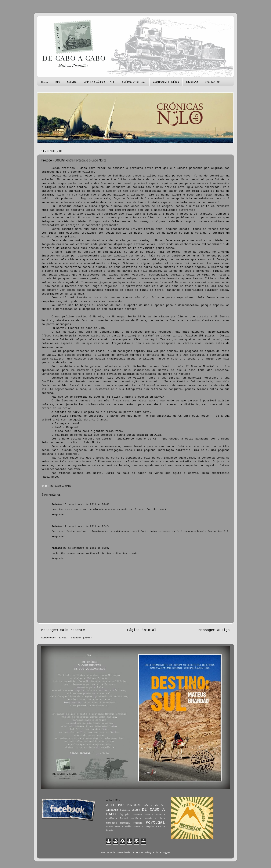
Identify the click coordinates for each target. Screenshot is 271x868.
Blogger (165, 853)
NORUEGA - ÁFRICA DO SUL (99, 82)
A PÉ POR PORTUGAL (134, 82)
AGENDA (72, 82)
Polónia (138, 823)
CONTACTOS (213, 82)
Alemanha (112, 810)
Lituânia (160, 818)
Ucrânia (160, 827)
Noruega (125, 823)
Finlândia (112, 818)
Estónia (149, 815)
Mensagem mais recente (63, 630)
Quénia (110, 827)
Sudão (128, 827)
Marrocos (112, 823)
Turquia (149, 827)
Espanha (138, 815)
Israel (124, 818)
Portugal (155, 823)
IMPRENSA (192, 82)
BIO (58, 82)
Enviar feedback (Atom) (75, 638)
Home (45, 82)
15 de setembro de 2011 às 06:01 (86, 504)
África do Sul (155, 805)
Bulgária (125, 810)
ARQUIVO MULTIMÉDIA (166, 82)
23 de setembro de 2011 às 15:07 (86, 548)
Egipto (125, 814)
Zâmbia (110, 830)
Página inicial (142, 630)
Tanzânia (138, 827)
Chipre (136, 810)
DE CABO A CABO (61, 486)
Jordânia (136, 818)
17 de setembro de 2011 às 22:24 (86, 526)
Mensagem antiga (214, 630)
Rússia (119, 827)
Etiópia (160, 815)
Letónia (148, 818)
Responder (58, 515)
